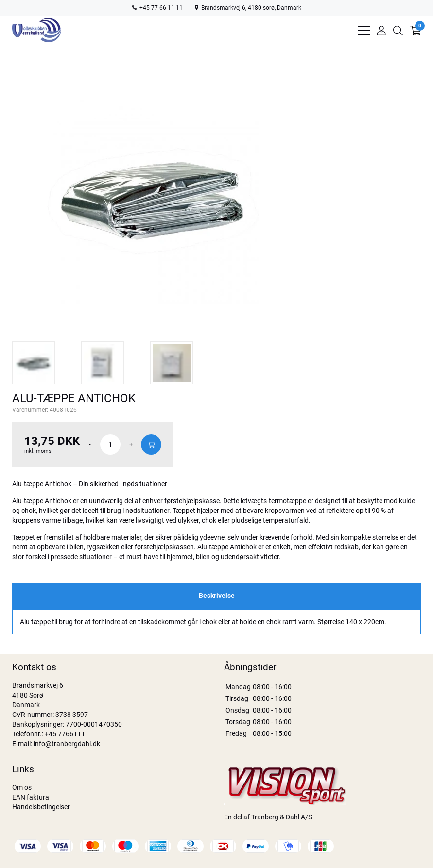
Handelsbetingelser (41, 807)
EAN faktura (31, 797)
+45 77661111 (67, 734)
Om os (22, 787)
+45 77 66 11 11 (157, 8)
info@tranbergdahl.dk (67, 744)
